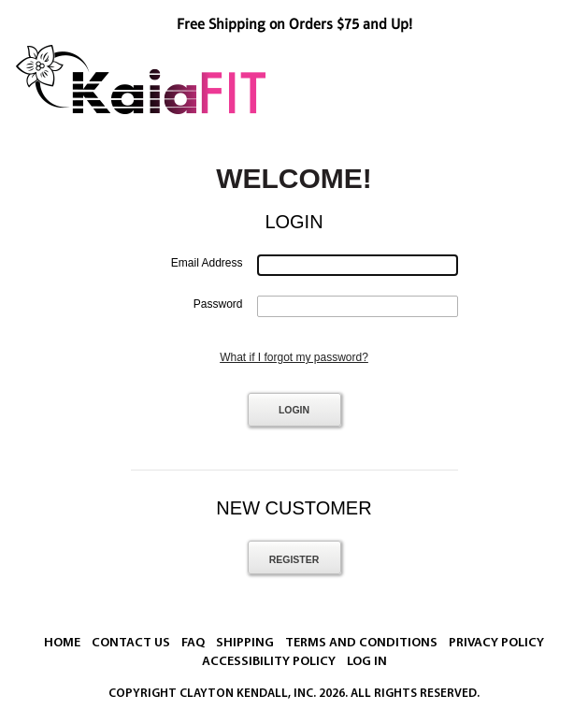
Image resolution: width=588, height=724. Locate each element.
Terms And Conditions (361, 643)
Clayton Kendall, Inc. (248, 694)
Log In (367, 662)
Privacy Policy (496, 643)
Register (294, 559)
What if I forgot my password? (294, 357)
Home (62, 643)
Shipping (245, 643)
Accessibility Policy (269, 662)
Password (218, 304)
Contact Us (131, 643)
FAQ (193, 643)
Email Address (207, 263)
